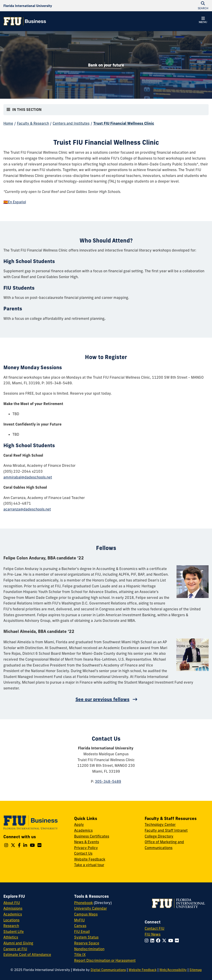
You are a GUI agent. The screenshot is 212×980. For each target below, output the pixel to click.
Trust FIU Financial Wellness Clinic (124, 123)
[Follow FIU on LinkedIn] (153, 941)
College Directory (159, 836)
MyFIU (79, 920)
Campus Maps (86, 914)
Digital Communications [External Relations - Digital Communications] (108, 970)
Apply (79, 824)
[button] (203, 21)
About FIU (12, 903)
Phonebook (84, 903)
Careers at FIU (15, 949)
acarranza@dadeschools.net (27, 509)
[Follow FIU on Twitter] (165, 941)
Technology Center (160, 824)
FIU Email (82, 932)
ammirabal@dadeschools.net (28, 477)
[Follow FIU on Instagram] (147, 941)
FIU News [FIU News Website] (153, 934)
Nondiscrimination (89, 949)
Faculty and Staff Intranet (166, 830)
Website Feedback (90, 859)
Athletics (11, 937)
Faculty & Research (33, 123)
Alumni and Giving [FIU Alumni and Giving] (18, 943)
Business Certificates (92, 836)
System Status (86, 937)
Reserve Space (87, 943)
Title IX (80, 955)
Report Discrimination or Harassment (105, 960)
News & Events (87, 842)
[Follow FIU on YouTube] (172, 941)
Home (8, 123)
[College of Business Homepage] (25, 21)
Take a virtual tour (89, 865)
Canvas (80, 926)
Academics (83, 830)
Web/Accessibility (173, 970)
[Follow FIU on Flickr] (178, 941)
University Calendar (91, 908)
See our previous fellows (102, 699)
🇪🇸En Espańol (15, 202)
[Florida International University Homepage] (28, 6)
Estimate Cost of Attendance (27, 955)
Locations (11, 920)
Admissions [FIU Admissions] (13, 908)
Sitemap (196, 970)
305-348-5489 (108, 781)
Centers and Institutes (71, 123)
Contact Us (83, 853)
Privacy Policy (86, 848)
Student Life (14, 932)
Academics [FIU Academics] (13, 914)
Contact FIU (154, 928)
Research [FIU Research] (11, 926)
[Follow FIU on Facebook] (159, 941)
